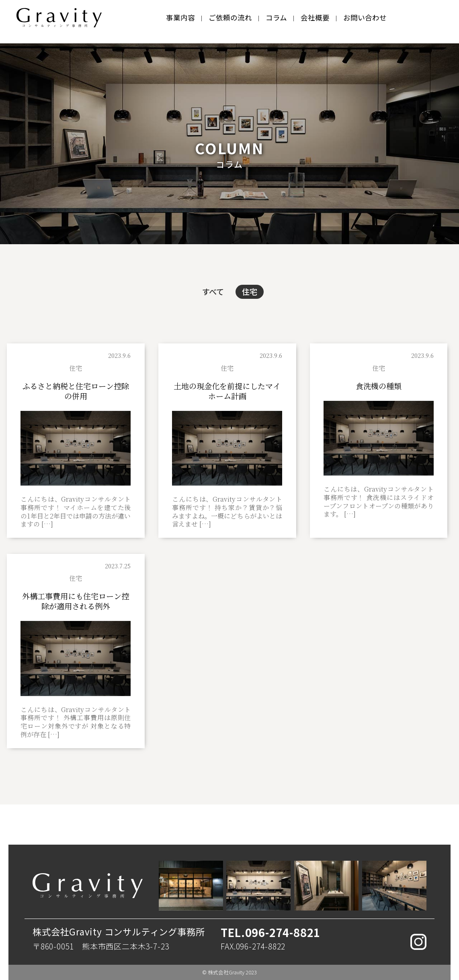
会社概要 (315, 18)
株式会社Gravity (226, 972)
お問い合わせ (365, 18)
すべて (213, 292)
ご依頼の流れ (230, 18)
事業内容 (180, 18)
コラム (276, 18)
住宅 (250, 292)
